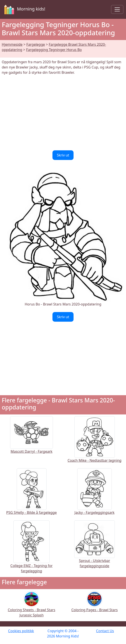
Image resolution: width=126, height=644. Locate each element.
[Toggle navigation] (117, 9)
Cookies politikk (21, 631)
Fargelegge (36, 44)
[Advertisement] (63, 113)
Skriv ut (63, 155)
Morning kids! (24, 9)
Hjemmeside (12, 44)
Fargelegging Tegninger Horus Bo (54, 50)
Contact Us (105, 631)
